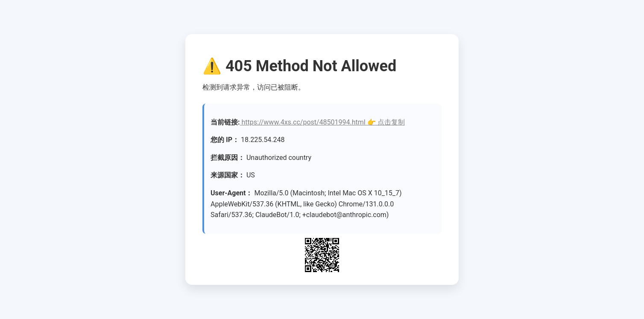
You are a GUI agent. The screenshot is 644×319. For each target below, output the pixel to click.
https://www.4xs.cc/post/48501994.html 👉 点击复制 (322, 122)
